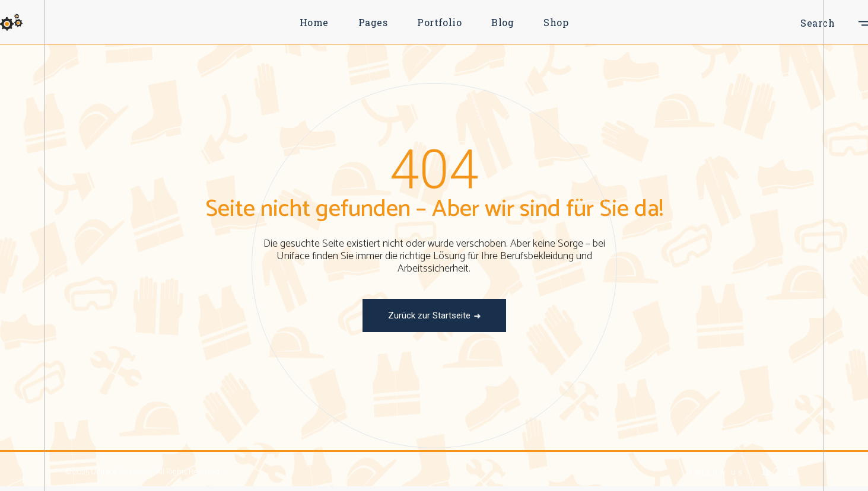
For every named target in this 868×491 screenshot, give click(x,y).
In (767, 471)
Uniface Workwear (122, 472)
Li (791, 471)
